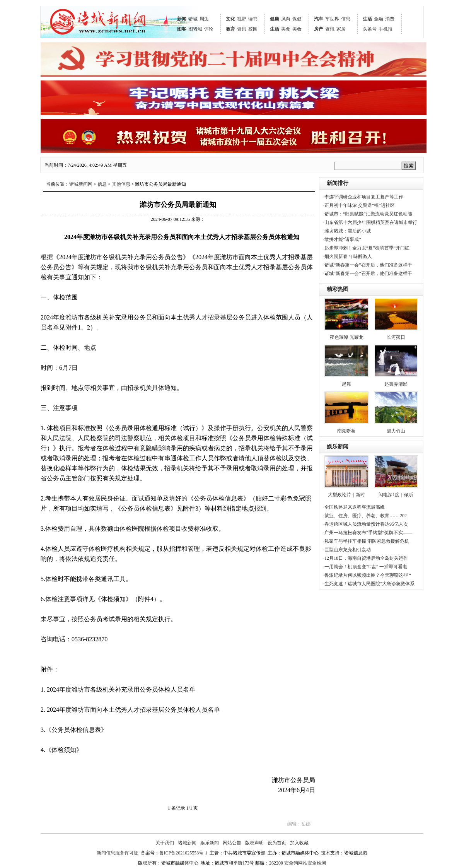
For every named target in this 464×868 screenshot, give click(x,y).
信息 (346, 19)
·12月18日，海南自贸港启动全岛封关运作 (366, 558)
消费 (390, 19)
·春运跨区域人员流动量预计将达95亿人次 (366, 524)
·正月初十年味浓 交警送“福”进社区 (359, 205)
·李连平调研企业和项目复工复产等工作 (363, 197)
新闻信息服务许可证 (118, 853)
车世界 (332, 19)
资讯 (242, 29)
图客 (182, 29)
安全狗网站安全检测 (305, 863)
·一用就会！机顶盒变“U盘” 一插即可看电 (365, 567)
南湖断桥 (346, 431)
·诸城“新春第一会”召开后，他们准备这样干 (368, 265)
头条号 (370, 29)
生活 (275, 29)
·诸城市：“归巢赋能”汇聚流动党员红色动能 (368, 214)
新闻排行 (338, 183)
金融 (379, 19)
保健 (297, 19)
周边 (204, 19)
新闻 (182, 19)
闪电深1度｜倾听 (396, 495)
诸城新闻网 (81, 184)
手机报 (386, 29)
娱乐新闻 (338, 447)
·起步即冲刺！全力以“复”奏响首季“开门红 (366, 248)
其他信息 (121, 184)
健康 (275, 19)
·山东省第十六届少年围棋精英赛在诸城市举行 (370, 222)
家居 (341, 29)
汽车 (319, 19)
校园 (253, 29)
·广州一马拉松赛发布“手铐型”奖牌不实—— (368, 533)
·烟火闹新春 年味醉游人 (348, 256)
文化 (230, 19)
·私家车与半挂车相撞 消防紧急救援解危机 (366, 541)
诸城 (193, 19)
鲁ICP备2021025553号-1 (183, 853)
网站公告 (232, 843)
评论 (209, 29)
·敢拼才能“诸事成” (342, 239)
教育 (230, 29)
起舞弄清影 (396, 384)
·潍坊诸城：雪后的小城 (347, 231)
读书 (253, 19)
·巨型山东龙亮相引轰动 (347, 550)
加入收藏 (299, 843)
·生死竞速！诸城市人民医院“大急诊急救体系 (369, 584)
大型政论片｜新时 (346, 495)
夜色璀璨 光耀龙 (347, 337)
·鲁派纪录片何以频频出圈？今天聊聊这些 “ (367, 575)
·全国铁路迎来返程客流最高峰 (354, 507)
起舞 (346, 384)
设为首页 (277, 843)
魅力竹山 (396, 431)
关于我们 (165, 843)
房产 (319, 29)
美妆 (297, 29)
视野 (242, 19)
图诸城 (195, 29)
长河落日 (396, 337)
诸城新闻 (187, 843)
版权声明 (254, 843)
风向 (286, 19)
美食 (286, 29)
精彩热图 (338, 289)
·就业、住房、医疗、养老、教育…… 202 (365, 516)
